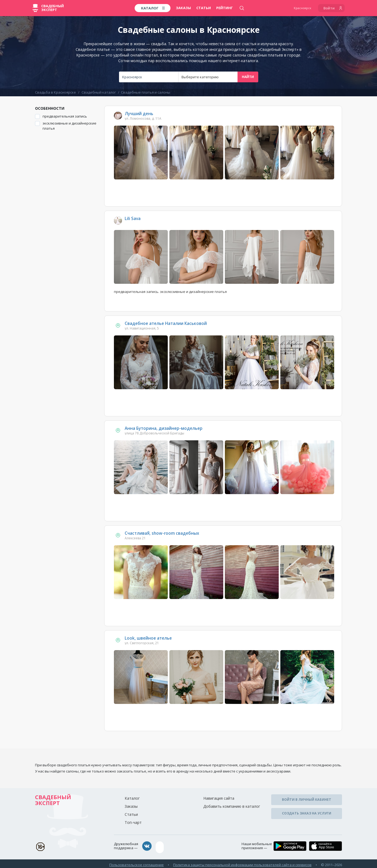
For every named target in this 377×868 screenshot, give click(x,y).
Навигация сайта (219, 798)
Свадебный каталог (99, 92)
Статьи (204, 8)
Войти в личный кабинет (307, 799)
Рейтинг (225, 8)
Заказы (183, 8)
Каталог (132, 798)
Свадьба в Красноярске (55, 92)
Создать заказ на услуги (307, 811)
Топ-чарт (133, 822)
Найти (248, 77)
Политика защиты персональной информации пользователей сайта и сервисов (242, 862)
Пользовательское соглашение (137, 862)
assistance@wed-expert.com (185, 846)
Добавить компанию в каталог (232, 806)
